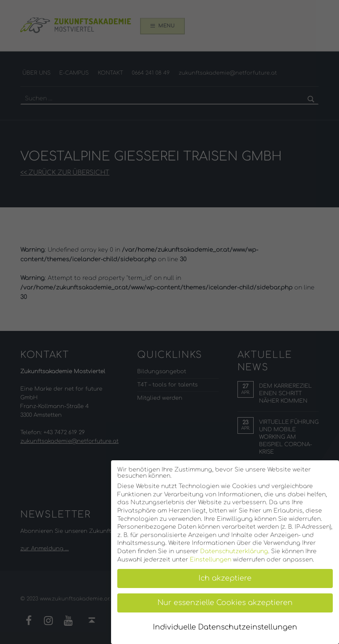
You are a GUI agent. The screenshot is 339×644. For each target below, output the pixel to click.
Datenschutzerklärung (234, 551)
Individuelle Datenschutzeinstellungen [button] (225, 627)
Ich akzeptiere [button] (225, 578)
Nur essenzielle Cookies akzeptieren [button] (225, 603)
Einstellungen (211, 560)
